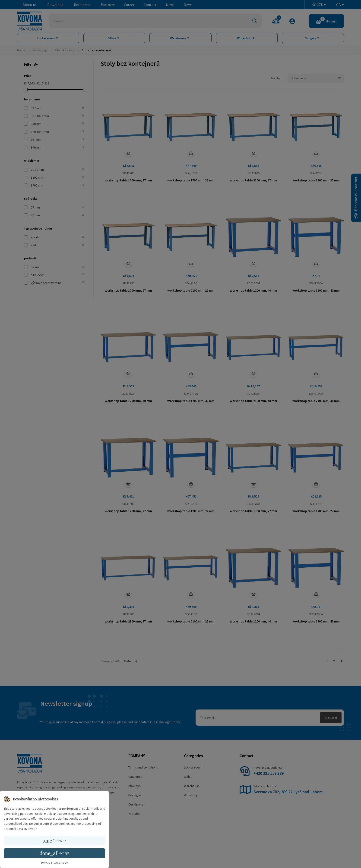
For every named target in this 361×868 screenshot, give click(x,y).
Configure (54, 841)
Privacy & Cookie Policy (55, 863)
